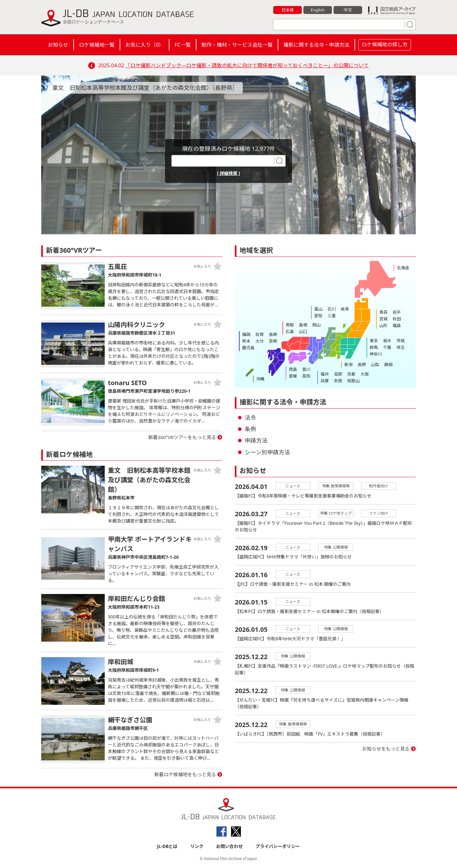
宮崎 (273, 341)
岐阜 (345, 309)
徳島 (293, 369)
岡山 (316, 325)
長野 (362, 364)
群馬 (374, 347)
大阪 (365, 374)
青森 (383, 312)
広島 (290, 331)
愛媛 (293, 376)
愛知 (318, 316)
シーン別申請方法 (267, 452)
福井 (325, 374)
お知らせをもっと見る (386, 749)
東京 (374, 341)
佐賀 (260, 334)
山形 (383, 325)
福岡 (246, 334)
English (318, 10)
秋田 (397, 319)
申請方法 (256, 440)
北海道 (403, 268)
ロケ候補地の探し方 (385, 44)
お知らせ (58, 45)
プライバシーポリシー (278, 846)
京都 (351, 374)
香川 (306, 369)
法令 (250, 417)
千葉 (387, 347)
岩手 (397, 312)
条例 (250, 429)
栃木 (387, 341)
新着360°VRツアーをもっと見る (182, 437)
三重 (332, 316)
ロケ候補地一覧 (97, 45)
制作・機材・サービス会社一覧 (237, 45)
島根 (303, 325)
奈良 (338, 381)
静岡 (388, 364)
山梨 (375, 364)
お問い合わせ (229, 846)
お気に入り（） (145, 45)
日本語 (288, 10)
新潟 (348, 364)
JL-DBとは (167, 846)
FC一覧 (182, 45)
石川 (332, 309)
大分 (260, 341)
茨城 (401, 341)
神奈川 (376, 354)
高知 (306, 376)
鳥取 (290, 325)
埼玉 (401, 347)
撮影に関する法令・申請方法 (316, 45)
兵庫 (325, 381)
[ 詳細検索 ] (229, 173)
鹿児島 (248, 348)
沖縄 (260, 379)
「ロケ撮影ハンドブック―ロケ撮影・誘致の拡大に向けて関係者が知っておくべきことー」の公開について (247, 65)
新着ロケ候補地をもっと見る (185, 774)
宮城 (383, 319)
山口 (303, 331)
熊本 (246, 341)
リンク (197, 846)
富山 (318, 309)
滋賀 (338, 374)
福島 (397, 325)
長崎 (273, 334)
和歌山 (353, 381)
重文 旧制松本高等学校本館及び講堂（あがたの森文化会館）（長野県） (145, 88)
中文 (348, 10)
